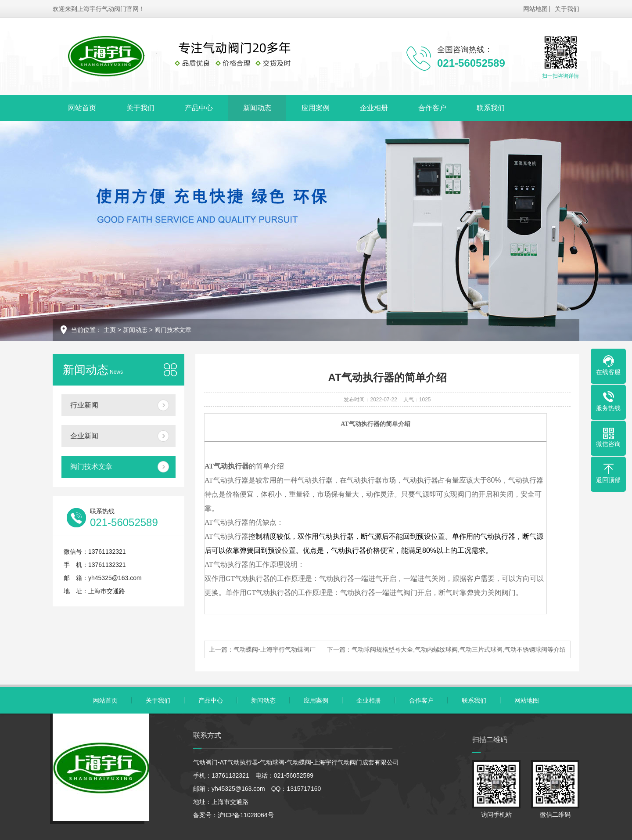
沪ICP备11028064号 (246, 815)
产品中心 (199, 108)
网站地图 (535, 9)
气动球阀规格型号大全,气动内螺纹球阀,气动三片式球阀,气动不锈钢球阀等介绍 (459, 649)
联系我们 (491, 108)
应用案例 (316, 108)
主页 (110, 330)
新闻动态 (257, 108)
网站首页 (82, 108)
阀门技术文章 (173, 330)
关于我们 (567, 9)
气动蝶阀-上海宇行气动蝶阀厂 (275, 649)
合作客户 (432, 108)
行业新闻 (84, 405)
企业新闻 (84, 436)
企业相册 (374, 108)
